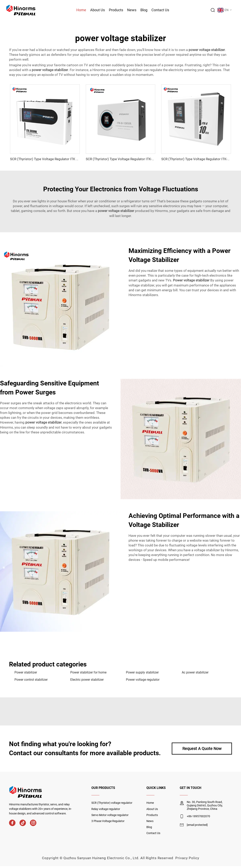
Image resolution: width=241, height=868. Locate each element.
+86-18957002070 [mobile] (198, 816)
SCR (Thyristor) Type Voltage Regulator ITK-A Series (201, 159)
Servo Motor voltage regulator (110, 815)
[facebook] (12, 823)
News (132, 10)
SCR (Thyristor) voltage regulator (112, 803)
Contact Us (160, 10)
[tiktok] (23, 823)
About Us (98, 10)
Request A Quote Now (202, 749)
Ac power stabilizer (195, 672)
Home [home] (150, 803)
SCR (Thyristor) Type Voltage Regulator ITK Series (48, 159)
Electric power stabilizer (87, 680)
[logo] (21, 10)
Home (81, 10)
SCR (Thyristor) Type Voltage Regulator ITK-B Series (125, 159)
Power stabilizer (26, 672)
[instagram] (33, 823)
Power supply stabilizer (142, 672)
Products (116, 10)
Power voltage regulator (143, 680)
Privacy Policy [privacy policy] (187, 858)
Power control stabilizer (31, 680)
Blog (144, 10)
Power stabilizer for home (88, 672)
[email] (197, 825)
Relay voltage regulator (106, 809)
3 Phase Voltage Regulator (108, 821)
